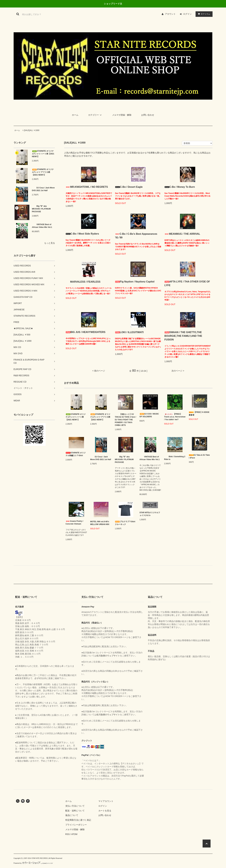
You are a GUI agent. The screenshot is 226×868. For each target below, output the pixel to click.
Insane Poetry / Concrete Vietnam (74, 523)
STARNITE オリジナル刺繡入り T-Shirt (76, 454)
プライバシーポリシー (76, 825)
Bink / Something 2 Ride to (175, 458)
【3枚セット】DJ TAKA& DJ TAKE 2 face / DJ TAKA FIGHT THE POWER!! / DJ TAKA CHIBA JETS (126, 420)
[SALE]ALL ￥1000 (32, 130)
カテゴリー (95, 115)
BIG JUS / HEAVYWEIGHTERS (86, 332)
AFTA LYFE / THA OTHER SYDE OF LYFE (187, 283)
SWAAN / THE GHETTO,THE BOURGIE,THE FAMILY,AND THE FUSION (183, 336)
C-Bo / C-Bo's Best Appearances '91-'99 (136, 236)
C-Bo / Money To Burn (180, 187)
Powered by (33, 863)
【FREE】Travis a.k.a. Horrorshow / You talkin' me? (175, 417)
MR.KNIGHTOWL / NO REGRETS (87, 187)
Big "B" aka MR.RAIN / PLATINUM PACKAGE (41, 209)
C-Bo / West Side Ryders (82, 234)
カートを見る (105, 811)
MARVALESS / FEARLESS (83, 282)
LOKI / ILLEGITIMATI (129, 332)
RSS (68, 834)
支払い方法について (75, 806)
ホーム (75, 115)
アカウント (170, 14)
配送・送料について (75, 811)
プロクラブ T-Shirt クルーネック (125, 523)
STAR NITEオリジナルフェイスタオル (150, 514)
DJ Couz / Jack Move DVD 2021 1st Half (43, 189)
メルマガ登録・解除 (122, 115)
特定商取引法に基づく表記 (78, 820)
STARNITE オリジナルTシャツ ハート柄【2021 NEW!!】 (43, 154)
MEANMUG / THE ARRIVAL (182, 234)
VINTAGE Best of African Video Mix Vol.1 (42, 226)
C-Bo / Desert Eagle (129, 187)
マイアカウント (106, 801)
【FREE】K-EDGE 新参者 (199, 414)
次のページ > (178, 371)
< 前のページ (99, 371)
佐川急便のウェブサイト (108, 656)
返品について (72, 815)
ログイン (187, 14)
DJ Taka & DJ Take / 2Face (199, 456)
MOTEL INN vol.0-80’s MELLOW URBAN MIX (100, 523)
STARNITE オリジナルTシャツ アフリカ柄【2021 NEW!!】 (43, 172)
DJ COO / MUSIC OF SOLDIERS (149, 415)
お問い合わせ (148, 115)
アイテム (203, 14)
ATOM (74, 834)
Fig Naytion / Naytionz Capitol (135, 282)
